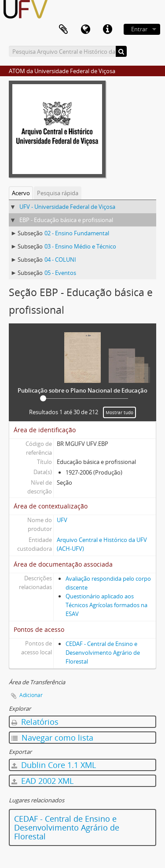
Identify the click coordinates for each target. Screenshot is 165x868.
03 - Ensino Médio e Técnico (80, 246)
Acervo (21, 193)
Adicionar (31, 695)
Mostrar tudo (119, 412)
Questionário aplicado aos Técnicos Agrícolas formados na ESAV (106, 605)
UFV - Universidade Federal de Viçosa (67, 207)
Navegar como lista (52, 738)
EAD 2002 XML (42, 781)
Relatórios (35, 722)
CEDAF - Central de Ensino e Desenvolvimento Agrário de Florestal (103, 653)
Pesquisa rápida (58, 193)
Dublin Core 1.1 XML (54, 765)
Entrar (139, 29)
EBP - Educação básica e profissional (66, 220)
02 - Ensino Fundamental (77, 233)
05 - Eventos (60, 273)
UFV (62, 520)
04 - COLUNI (60, 260)
